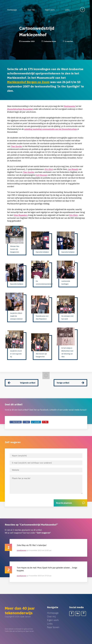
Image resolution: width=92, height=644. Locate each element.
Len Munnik (73, 169)
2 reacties (69, 41)
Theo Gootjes (16, 146)
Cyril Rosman (41, 175)
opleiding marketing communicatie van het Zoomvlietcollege (51, 129)
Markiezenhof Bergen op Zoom (28, 82)
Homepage (12, 10)
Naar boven (53, 627)
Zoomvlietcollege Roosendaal (20, 109)
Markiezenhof (70, 106)
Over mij (31, 10)
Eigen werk (50, 10)
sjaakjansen (21, 550)
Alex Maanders (21, 215)
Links (67, 10)
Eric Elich (49, 169)
